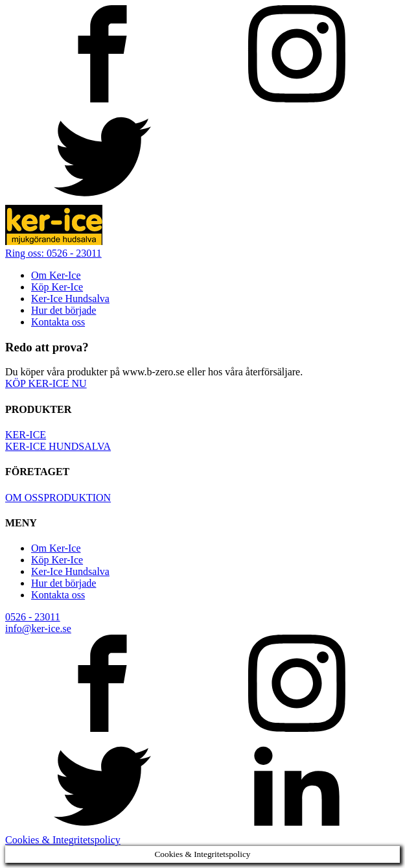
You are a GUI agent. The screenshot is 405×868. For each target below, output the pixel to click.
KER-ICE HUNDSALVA (58, 446)
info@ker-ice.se (38, 628)
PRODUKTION (77, 498)
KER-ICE (26, 435)
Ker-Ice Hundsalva (70, 299)
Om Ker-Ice (56, 275)
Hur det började (64, 310)
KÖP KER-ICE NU (46, 383)
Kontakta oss (58, 322)
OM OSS (24, 498)
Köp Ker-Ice (57, 287)
